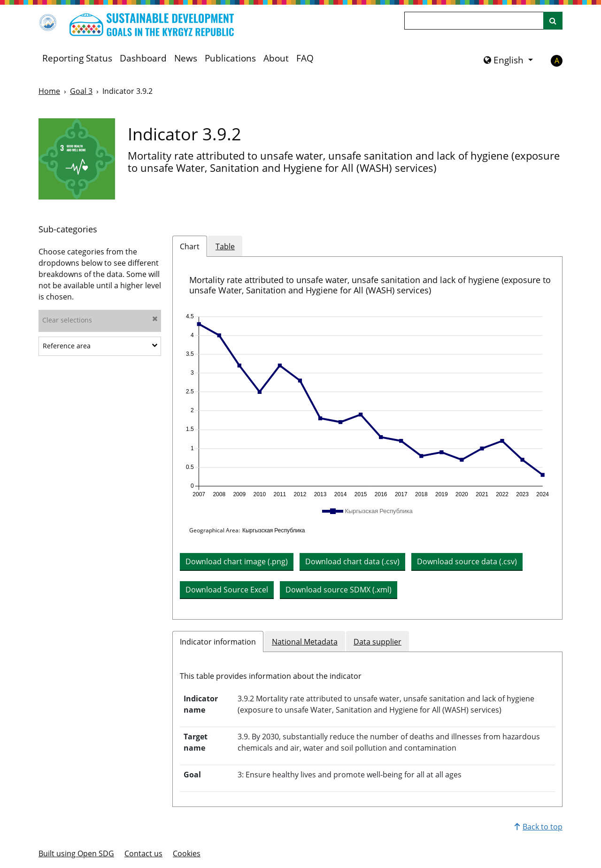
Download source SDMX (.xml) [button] (339, 590)
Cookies (187, 853)
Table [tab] (225, 246)
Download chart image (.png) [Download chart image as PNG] (237, 561)
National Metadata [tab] (305, 642)
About (276, 58)
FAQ (305, 58)
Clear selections (100, 320)
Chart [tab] (190, 246)
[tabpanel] (367, 438)
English (505, 60)
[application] (367, 406)
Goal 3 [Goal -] (81, 91)
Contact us (143, 853)
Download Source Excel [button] (227, 590)
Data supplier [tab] (378, 642)
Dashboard (143, 58)
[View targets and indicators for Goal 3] (77, 159)
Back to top (538, 827)
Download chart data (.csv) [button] (352, 561)
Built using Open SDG (76, 853)
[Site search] (553, 21)
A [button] (557, 61)
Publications (230, 58)
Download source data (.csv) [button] (467, 561)
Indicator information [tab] (218, 642)
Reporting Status (77, 58)
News (186, 58)
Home (49, 91)
